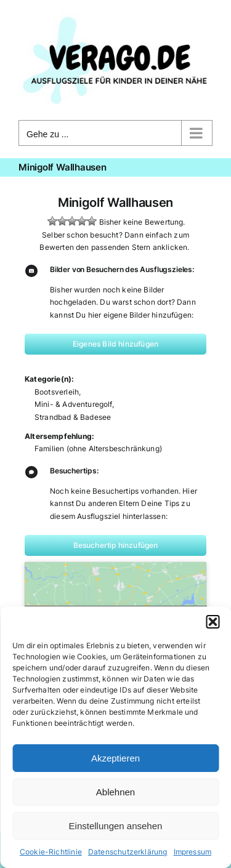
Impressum (193, 852)
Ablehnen (115, 792)
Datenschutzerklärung (128, 852)
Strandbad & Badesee (73, 417)
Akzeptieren (115, 758)
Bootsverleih (57, 392)
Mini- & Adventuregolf (73, 404)
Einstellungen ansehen (116, 826)
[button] (213, 622)
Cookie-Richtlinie (51, 852)
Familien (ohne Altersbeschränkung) (98, 448)
